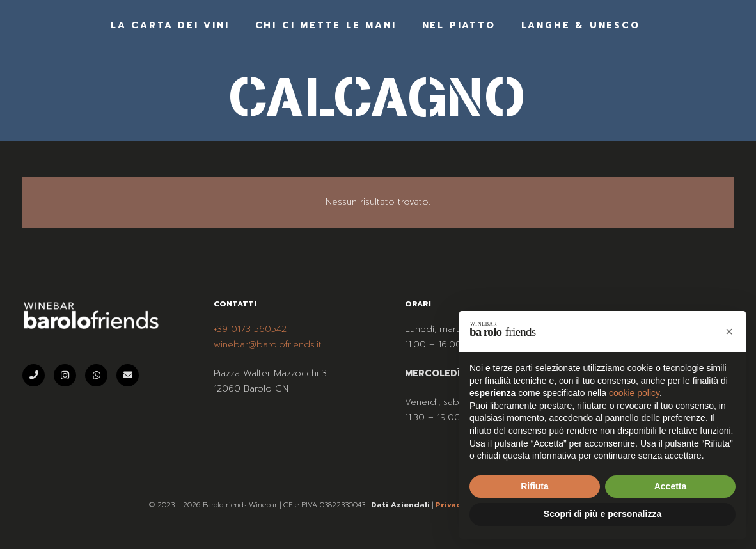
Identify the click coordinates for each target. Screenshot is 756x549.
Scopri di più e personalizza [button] (602, 514)
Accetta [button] (671, 486)
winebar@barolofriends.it (268, 345)
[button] (729, 331)
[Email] (128, 375)
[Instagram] (65, 375)
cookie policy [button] (634, 393)
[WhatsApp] (96, 375)
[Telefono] (34, 375)
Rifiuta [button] (535, 486)
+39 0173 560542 (250, 329)
